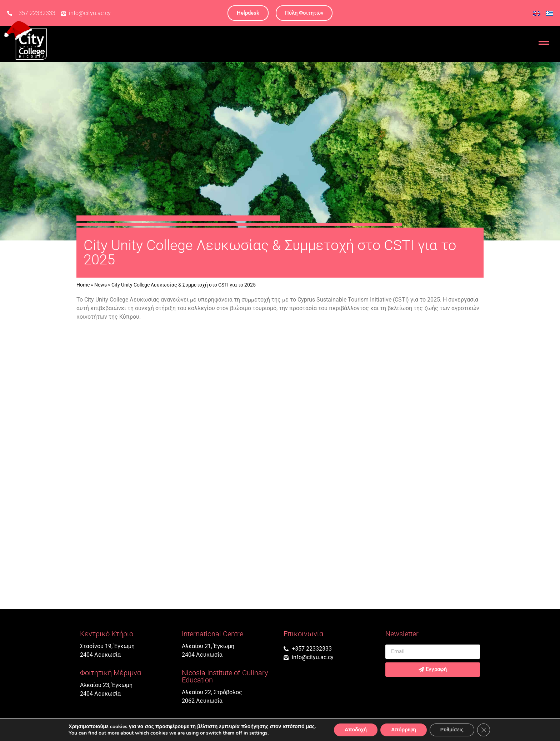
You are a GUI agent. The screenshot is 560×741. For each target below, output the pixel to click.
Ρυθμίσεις (452, 730)
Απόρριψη (404, 730)
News (101, 285)
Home (83, 285)
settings (258, 733)
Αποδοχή (356, 730)
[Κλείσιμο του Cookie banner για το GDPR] (484, 730)
